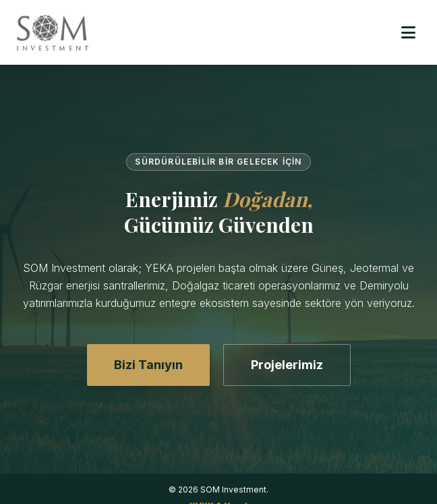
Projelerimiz (287, 365)
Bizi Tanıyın (148, 365)
